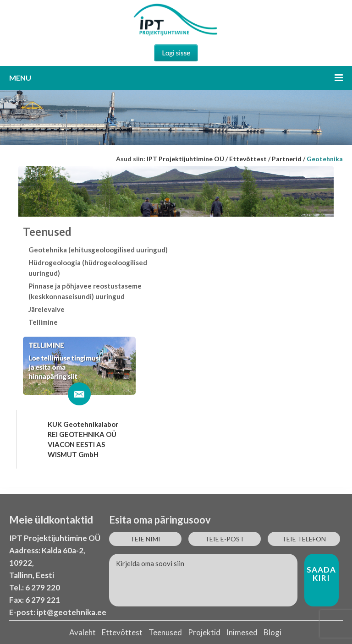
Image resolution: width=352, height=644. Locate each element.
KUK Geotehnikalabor (83, 424)
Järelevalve (47, 309)
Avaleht (82, 632)
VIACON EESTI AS (76, 444)
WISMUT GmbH (73, 454)
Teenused (165, 632)
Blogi (272, 632)
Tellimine (43, 322)
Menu (176, 78)
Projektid (204, 632)
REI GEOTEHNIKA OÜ (82, 434)
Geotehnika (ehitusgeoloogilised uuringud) (98, 250)
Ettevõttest (122, 632)
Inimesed (242, 632)
